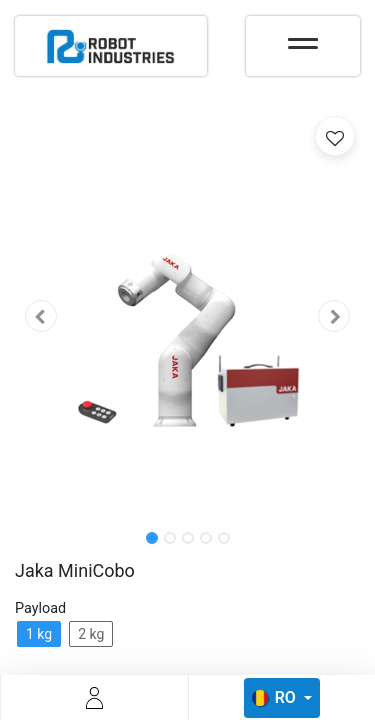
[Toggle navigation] (303, 37)
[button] (41, 316)
